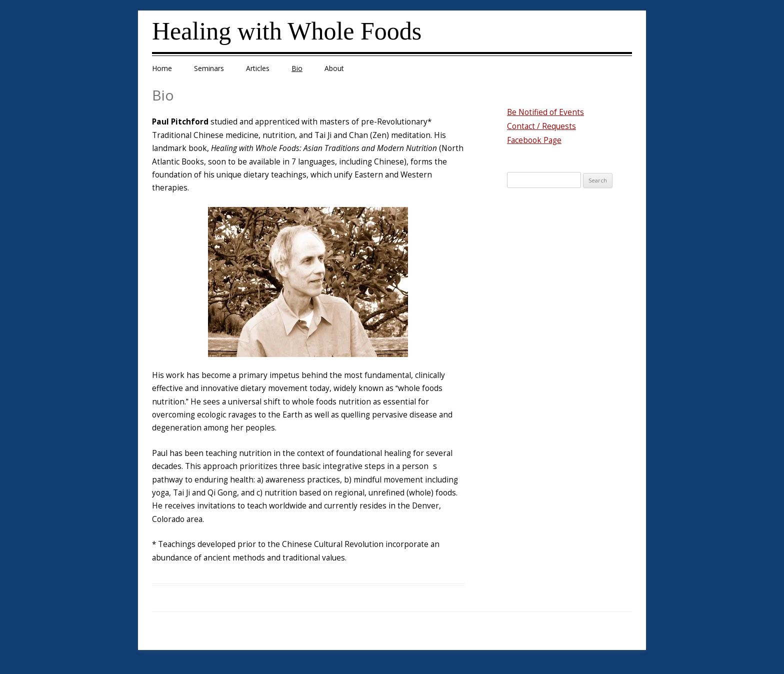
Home (162, 68)
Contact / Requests (541, 126)
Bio (297, 68)
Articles (258, 68)
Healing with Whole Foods (287, 31)
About (334, 68)
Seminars (209, 68)
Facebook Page (534, 140)
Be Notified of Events (545, 112)
